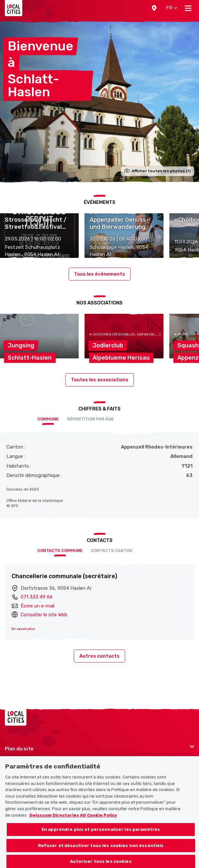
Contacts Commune (60, 550)
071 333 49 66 (37, 597)
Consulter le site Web (44, 615)
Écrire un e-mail (38, 606)
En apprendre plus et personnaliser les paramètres (101, 833)
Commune (48, 419)
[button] (154, 8)
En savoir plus (23, 629)
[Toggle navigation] (188, 8)
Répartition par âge (90, 419)
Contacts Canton (112, 550)
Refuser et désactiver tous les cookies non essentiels (101, 849)
